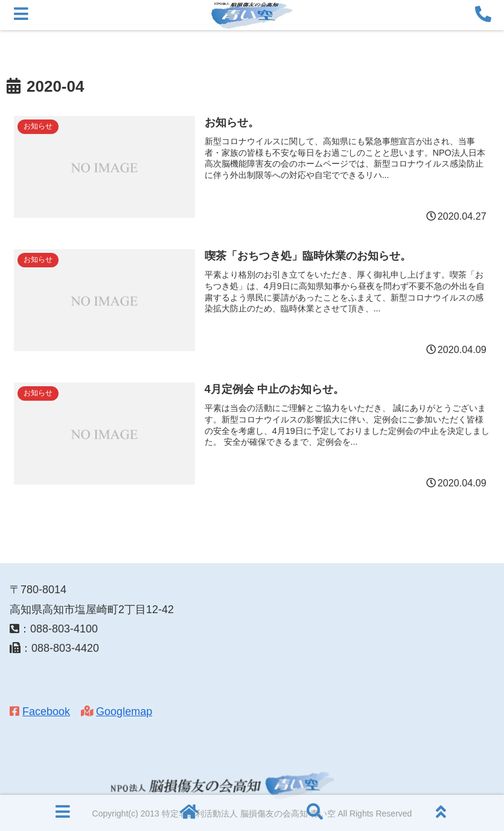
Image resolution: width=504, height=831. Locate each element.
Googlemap (124, 712)
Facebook (46, 712)
